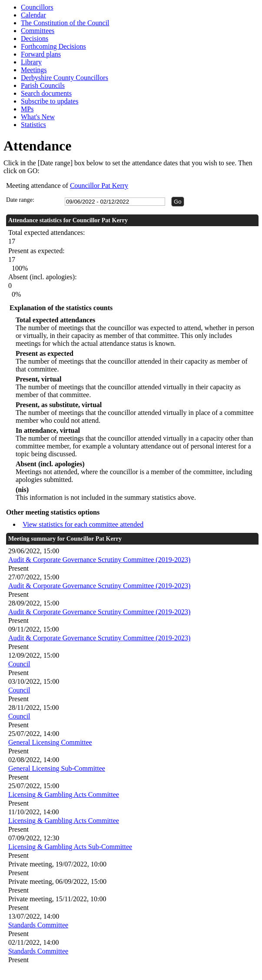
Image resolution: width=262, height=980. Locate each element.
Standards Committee (38, 925)
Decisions (35, 38)
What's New (38, 117)
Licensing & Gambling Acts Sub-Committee (70, 847)
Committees (38, 31)
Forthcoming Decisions (53, 46)
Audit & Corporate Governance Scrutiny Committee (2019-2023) (99, 560)
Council (19, 664)
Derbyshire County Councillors (65, 78)
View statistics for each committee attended (83, 524)
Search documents (46, 93)
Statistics (33, 125)
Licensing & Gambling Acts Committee (64, 794)
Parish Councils (43, 85)
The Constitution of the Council (65, 23)
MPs (27, 109)
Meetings (34, 70)
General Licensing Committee (50, 742)
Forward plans (41, 54)
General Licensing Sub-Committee (57, 768)
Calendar (33, 15)
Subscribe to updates (50, 101)
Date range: (20, 200)
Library (31, 62)
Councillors (37, 7)
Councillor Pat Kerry (99, 186)
